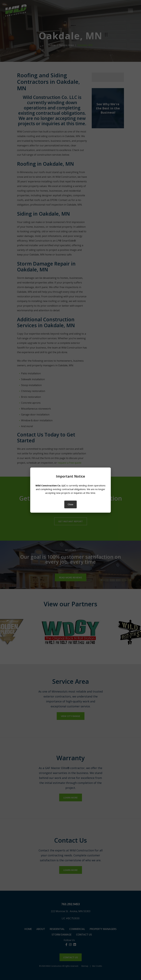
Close (70, 504)
